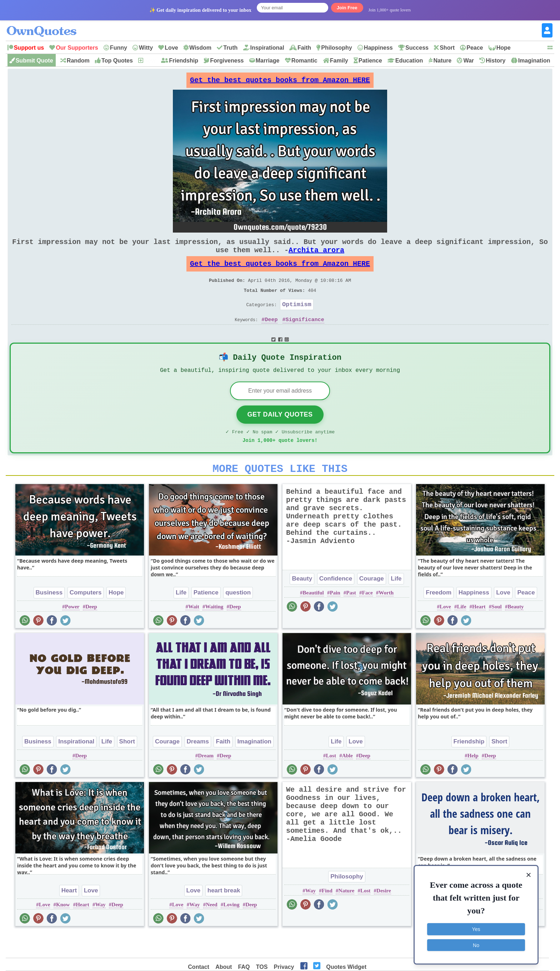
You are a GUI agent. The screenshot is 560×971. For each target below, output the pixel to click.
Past (351, 616)
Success (417, 48)
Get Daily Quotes (280, 434)
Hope (504, 48)
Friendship (184, 61)
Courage (372, 602)
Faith (304, 48)
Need (212, 928)
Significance (305, 335)
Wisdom (200, 48)
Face (367, 616)
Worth (386, 616)
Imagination (534, 61)
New (150, 61)
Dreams (198, 765)
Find (327, 914)
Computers (86, 616)
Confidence (336, 602)
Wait (194, 630)
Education (409, 61)
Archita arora (316, 257)
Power (72, 630)
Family (339, 61)
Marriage (268, 61)
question (238, 616)
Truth (230, 48)
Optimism (297, 318)
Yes (476, 928)
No (476, 944)
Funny (119, 48)
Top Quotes (117, 61)
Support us (29, 48)
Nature (442, 61)
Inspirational (267, 48)
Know (63, 928)
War (469, 61)
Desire (384, 914)
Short (447, 48)
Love (171, 48)
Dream (206, 779)
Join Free (347, 8)
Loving (231, 928)
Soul (496, 630)
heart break (224, 914)
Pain (335, 616)
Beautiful (313, 616)
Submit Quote (34, 61)
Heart (479, 630)
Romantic (304, 61)
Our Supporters (77, 48)
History (496, 61)
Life (181, 616)
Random (78, 61)
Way (100, 928)
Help (473, 779)
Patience (370, 61)
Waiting (214, 630)
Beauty (302, 602)
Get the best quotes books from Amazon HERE (280, 82)
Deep (271, 335)
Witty (146, 48)
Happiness (378, 48)
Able (347, 779)
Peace (475, 48)
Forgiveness (227, 61)
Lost (331, 779)
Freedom (439, 616)
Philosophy (336, 48)
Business (49, 616)
